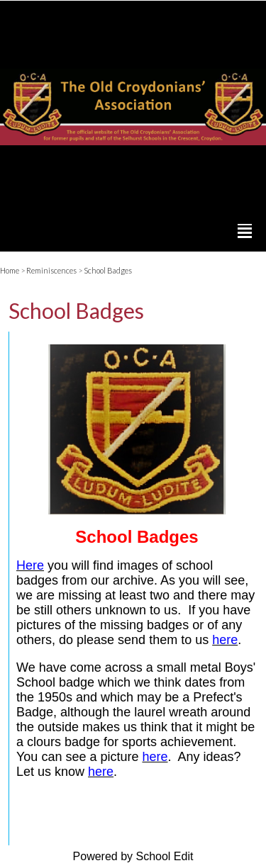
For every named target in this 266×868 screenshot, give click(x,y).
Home (10, 270)
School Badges (108, 270)
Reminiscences (51, 270)
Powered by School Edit (133, 856)
